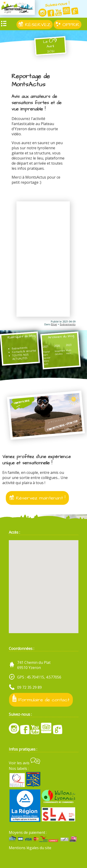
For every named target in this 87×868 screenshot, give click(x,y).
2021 (46, 347)
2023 (69, 345)
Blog (54, 324)
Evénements (68, 324)
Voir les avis (24, 763)
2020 (57, 346)
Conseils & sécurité (24, 351)
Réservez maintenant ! (37, 498)
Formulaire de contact (41, 699)
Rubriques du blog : (19, 339)
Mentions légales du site (30, 848)
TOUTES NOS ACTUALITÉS (20, 357)
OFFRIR (68, 25)
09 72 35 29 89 (29, 687)
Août (69, 353)
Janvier (47, 358)
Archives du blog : (58, 339)
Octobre (59, 354)
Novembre (60, 351)
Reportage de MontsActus (31, 80)
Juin (46, 364)
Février (47, 352)
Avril (46, 355)
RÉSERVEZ (35, 25)
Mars (47, 361)
